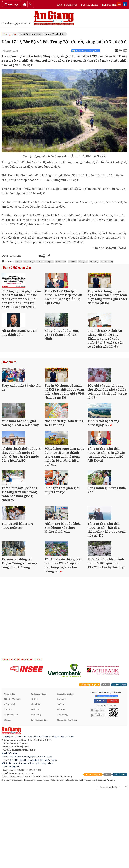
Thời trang (62, 792)
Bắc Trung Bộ (30, 261)
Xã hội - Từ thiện (12, 777)
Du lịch (8, 798)
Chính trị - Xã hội (31, 34)
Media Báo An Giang (67, 798)
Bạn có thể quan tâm (16, 268)
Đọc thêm (9, 382)
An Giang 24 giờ (38, 772)
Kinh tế (34, 777)
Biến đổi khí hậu (55, 34)
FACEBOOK (100, 779)
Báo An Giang (107, 261)
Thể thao (35, 787)
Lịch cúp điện (109, 5)
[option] (27, 747)
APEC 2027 (61, 261)
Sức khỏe (62, 787)
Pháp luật (35, 782)
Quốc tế (61, 782)
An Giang (94, 261)
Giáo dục (61, 777)
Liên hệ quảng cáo (67, 5)
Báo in (106, 762)
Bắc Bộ (18, 261)
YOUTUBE (113, 779)
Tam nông (36, 792)
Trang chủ (10, 34)
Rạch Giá (72, 261)
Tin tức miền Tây (39, 798)
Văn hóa (8, 787)
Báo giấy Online (90, 5)
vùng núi (50, 261)
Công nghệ (10, 782)
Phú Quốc (83, 261)
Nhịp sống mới (11, 792)
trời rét (41, 261)
